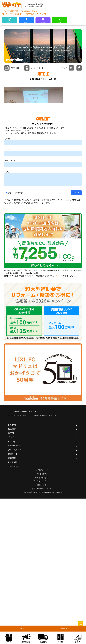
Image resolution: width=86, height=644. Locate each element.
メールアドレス (11, 306)
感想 (9, 338)
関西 (17, 11)
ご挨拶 (22, 628)
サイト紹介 (13, 607)
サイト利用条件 (42, 623)
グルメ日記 (13, 612)
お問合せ (19, 338)
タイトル (8, 295)
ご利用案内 (42, 619)
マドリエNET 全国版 (8, 11)
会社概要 (64, 628)
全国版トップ (42, 615)
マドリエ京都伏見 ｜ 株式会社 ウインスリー (32, 11)
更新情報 (12, 603)
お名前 (7, 284)
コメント (8, 317)
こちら (58, 421)
